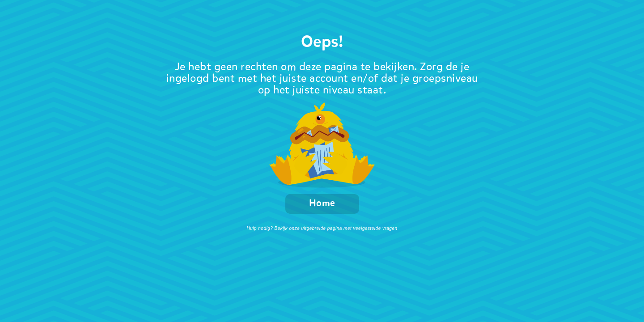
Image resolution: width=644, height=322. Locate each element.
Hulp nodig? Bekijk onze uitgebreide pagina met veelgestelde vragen (322, 228)
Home (322, 204)
